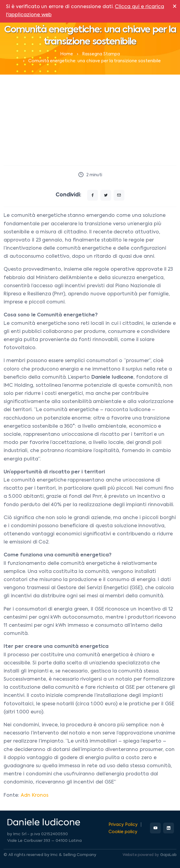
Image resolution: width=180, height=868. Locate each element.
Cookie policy (123, 832)
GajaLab (168, 855)
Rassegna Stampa (101, 54)
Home (67, 54)
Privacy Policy (123, 825)
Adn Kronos (35, 796)
